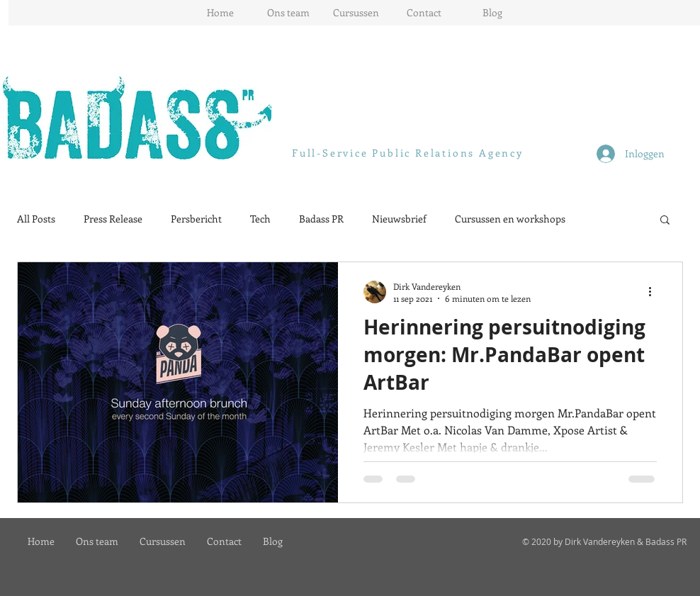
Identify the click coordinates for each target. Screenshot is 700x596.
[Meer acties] (655, 292)
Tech (260, 219)
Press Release (113, 219)
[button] (665, 221)
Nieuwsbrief (399, 219)
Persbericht (196, 219)
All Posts (36, 219)
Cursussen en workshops (510, 219)
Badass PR (321, 219)
